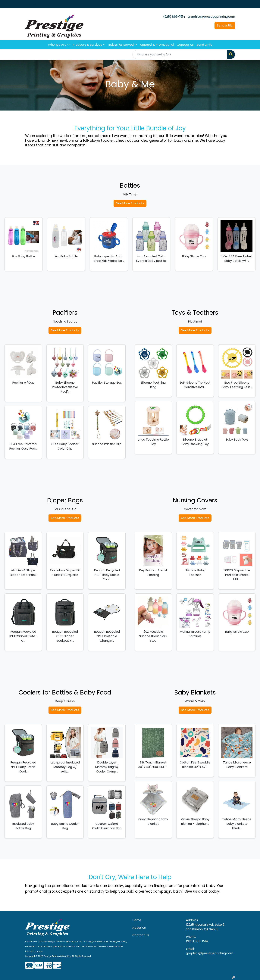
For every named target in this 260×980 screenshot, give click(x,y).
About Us (139, 928)
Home (31, 4)
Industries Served (121, 45)
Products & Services (87, 45)
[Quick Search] (180, 55)
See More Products (130, 203)
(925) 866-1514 (174, 17)
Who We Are (57, 45)
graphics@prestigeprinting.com (211, 17)
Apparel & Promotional (157, 45)
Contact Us (185, 45)
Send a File (225, 25)
